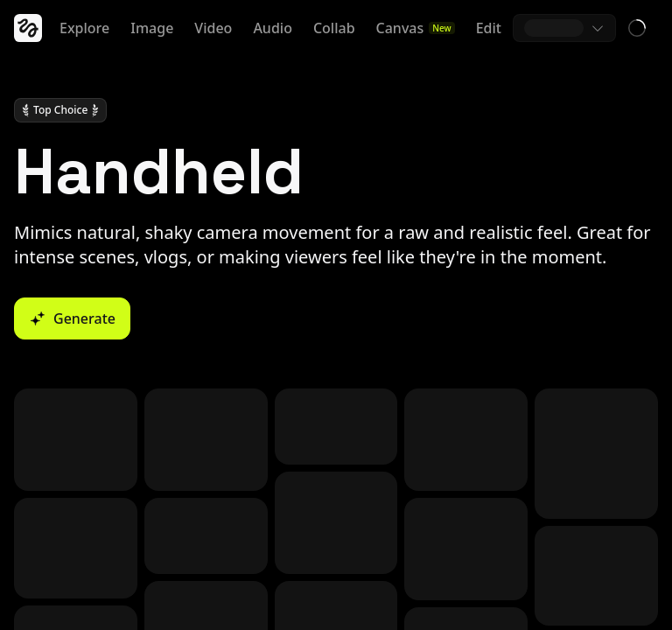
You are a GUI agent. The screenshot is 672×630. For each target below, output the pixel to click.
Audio (273, 28)
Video (213, 28)
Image (152, 28)
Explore (84, 28)
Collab (334, 28)
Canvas (416, 28)
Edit (489, 28)
